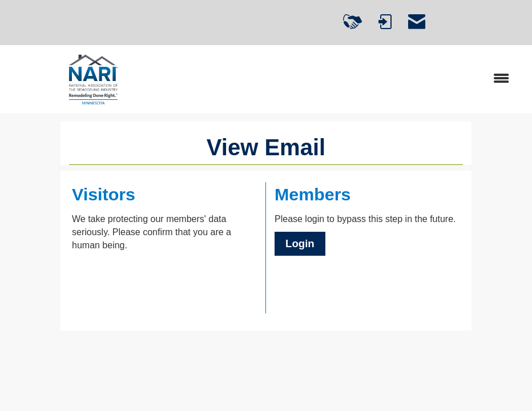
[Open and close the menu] (349, 79)
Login (300, 243)
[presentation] (159, 280)
